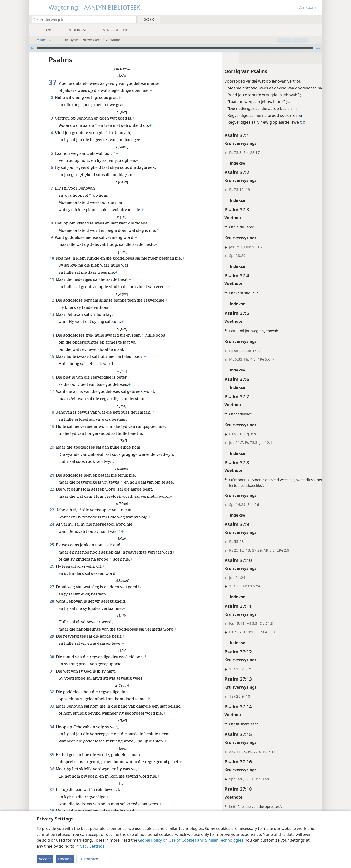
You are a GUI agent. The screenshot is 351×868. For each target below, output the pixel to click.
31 (52, 671)
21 (52, 475)
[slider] (175, 48)
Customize (88, 859)
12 (52, 300)
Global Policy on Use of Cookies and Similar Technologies (191, 840)
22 (52, 489)
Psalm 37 (41, 40)
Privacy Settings (90, 846)
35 (52, 755)
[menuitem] (316, 19)
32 (52, 692)
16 (52, 377)
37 (52, 790)
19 (52, 426)
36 (52, 769)
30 (52, 657)
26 (52, 566)
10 (52, 258)
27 (52, 587)
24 (52, 524)
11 (52, 279)
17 (52, 391)
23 (52, 510)
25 (52, 545)
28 (52, 601)
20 (52, 447)
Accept (45, 859)
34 (52, 727)
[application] (175, 48)
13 (52, 314)
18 (52, 412)
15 (52, 356)
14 (52, 335)
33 (52, 706)
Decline (65, 859)
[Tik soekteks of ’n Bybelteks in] (82, 19)
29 (52, 636)
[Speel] (32, 48)
